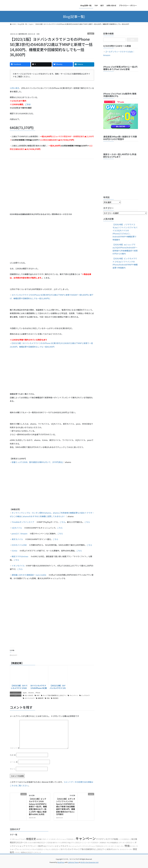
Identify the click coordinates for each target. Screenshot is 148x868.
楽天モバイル (17, 539)
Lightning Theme (73, 862)
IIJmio (14, 551)
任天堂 (50, 843)
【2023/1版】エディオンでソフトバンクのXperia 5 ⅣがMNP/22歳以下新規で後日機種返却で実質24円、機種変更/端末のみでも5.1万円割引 (66, 807)
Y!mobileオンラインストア (23, 522)
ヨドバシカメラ (30, 698)
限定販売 (56, 698)
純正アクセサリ (49, 846)
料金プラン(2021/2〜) (75, 843)
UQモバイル (17, 528)
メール (14, 762)
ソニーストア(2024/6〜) (91, 843)
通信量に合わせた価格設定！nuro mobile (29, 575)
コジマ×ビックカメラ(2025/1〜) (34, 849)
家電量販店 (114, 843)
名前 (13, 755)
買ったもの (29, 843)
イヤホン (18, 852)
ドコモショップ (15, 839)
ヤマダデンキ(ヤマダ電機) (107, 839)
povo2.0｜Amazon (20, 534)
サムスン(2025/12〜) (53, 849)
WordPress (61, 862)
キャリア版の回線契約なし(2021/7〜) (55, 695)
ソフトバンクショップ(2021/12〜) (93, 846)
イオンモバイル (18, 566)
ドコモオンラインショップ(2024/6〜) (62, 839)
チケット (38, 852)
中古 (108, 843)
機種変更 (41, 698)
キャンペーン (74, 695)
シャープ (13, 849)
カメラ (23, 839)
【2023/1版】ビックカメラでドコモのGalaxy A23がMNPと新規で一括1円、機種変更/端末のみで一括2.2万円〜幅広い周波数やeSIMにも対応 (38, 807)
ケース (108, 846)
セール (19, 849)
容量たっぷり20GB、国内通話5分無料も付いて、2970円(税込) (37, 462)
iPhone (38, 693)
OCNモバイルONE (19, 545)
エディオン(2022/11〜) (126, 843)
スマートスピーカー (117, 846)
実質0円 (110, 849)
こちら (62, 522)
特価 (48, 698)
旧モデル (116, 849)
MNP (38, 695)
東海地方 (103, 843)
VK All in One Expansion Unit (89, 862)
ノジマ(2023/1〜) (125, 839)
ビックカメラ (85, 695)
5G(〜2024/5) (29, 695)
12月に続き (15, 88)
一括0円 (40, 846)
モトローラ (134, 846)
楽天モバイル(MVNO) (60, 843)
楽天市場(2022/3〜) (40, 843)
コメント (15, 748)
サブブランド (31, 846)
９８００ (123, 849)
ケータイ (129, 849)
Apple (91, 34)
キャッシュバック (75, 846)
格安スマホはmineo (20, 556)
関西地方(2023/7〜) (28, 852)
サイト (13, 769)
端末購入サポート (42, 839)
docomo (31, 693)
